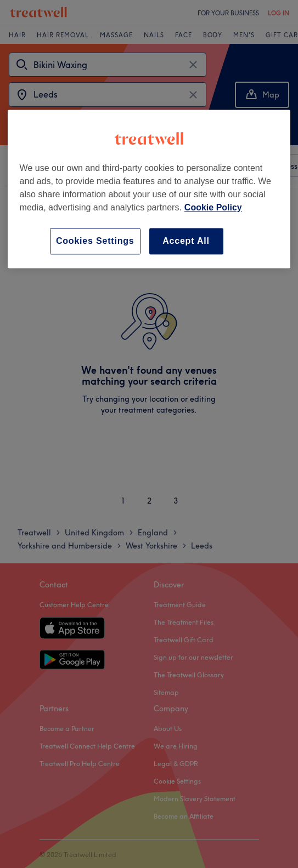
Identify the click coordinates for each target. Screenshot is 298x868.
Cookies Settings (95, 241)
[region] (149, 189)
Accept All (186, 241)
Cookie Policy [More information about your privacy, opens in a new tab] (213, 207)
